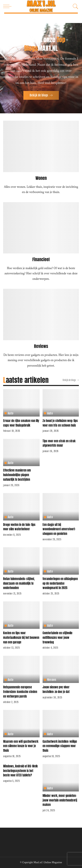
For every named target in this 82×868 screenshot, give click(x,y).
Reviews (41, 346)
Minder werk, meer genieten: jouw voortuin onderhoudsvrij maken (60, 800)
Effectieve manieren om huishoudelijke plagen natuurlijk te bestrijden (17, 475)
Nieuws (52, 680)
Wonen (41, 178)
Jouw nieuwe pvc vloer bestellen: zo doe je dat (56, 689)
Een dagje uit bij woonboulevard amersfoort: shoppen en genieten (59, 529)
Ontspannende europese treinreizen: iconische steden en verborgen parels (20, 692)
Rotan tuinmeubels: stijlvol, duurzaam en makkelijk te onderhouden (19, 583)
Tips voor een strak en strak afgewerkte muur (59, 443)
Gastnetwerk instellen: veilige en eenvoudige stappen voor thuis (60, 746)
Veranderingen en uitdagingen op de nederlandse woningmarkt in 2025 (60, 583)
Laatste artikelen (26, 380)
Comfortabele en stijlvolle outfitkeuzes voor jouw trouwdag (57, 637)
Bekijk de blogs (71, 380)
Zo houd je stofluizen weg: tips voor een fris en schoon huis (60, 423)
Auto (11, 413)
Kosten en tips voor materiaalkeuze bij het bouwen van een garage (21, 637)
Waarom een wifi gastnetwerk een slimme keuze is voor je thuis (21, 746)
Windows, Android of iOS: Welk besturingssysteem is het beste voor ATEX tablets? (20, 771)
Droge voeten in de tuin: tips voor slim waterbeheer (19, 527)
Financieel (41, 259)
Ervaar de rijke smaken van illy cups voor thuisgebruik (21, 423)
